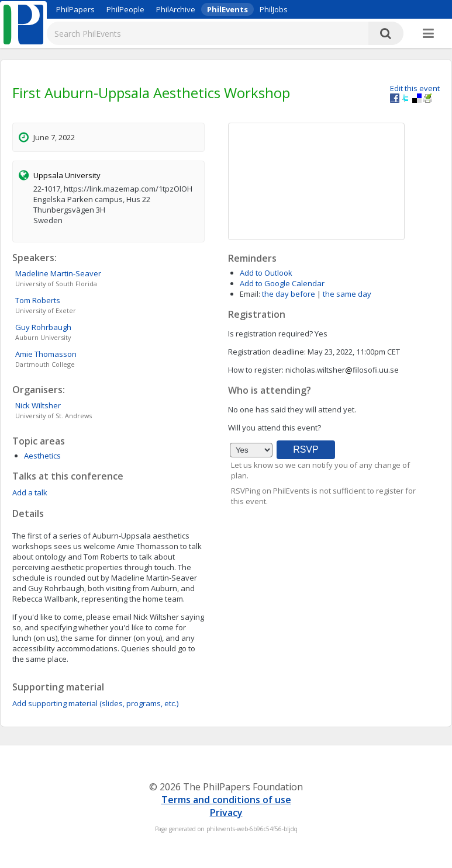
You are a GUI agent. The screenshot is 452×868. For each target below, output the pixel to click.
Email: (250, 294)
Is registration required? (270, 334)
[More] (428, 34)
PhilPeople (125, 9)
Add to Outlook (266, 273)
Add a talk (30, 492)
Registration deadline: (267, 352)
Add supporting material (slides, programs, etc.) (95, 703)
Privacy (226, 813)
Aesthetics (42, 456)
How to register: (256, 370)
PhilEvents (227, 9)
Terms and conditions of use (226, 800)
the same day (347, 294)
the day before (289, 294)
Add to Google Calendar (282, 283)
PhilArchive (176, 9)
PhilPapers (75, 9)
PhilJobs (274, 9)
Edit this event (415, 88)
